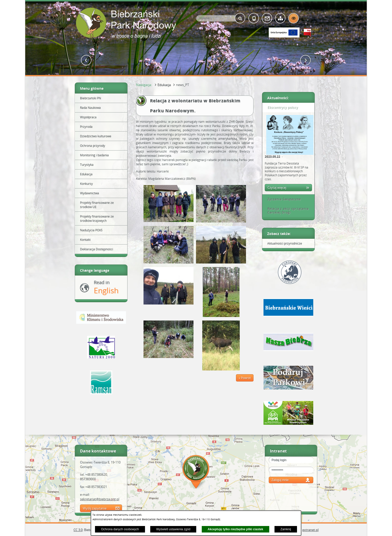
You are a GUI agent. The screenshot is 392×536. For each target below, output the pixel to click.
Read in (106, 287)
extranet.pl (310, 530)
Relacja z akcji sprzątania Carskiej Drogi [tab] (286, 211)
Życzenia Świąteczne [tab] (282, 199)
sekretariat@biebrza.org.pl (100, 499)
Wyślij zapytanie (95, 508)
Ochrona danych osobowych (120, 529)
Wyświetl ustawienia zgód (173, 529)
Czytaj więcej (277, 187)
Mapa (196, 473)
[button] (86, 60)
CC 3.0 (78, 530)
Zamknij (286, 529)
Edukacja (164, 85)
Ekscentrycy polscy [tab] (281, 107)
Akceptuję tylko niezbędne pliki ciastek (235, 529)
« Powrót (245, 378)
